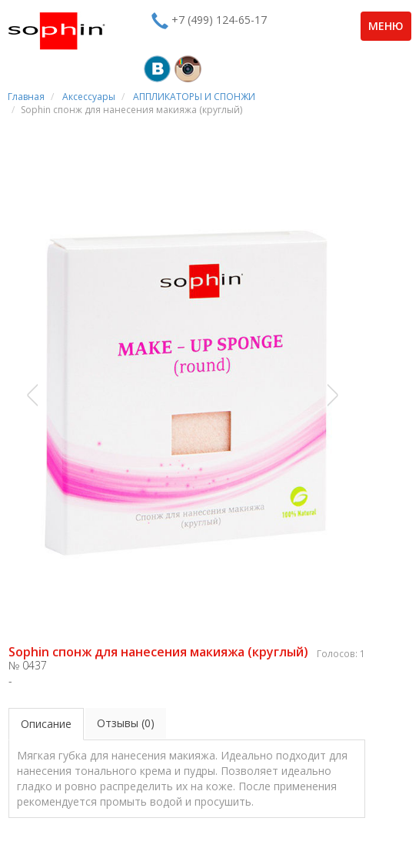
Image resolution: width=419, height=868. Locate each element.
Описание (46, 724)
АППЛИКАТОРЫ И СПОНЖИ (194, 97)
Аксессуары (89, 97)
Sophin (57, 31)
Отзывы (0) (126, 723)
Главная (26, 97)
